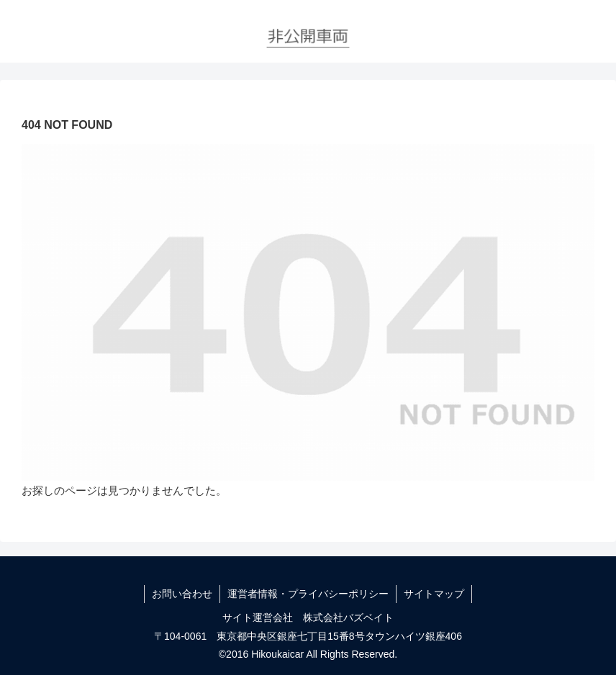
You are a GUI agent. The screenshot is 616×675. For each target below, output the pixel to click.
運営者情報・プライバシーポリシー (308, 594)
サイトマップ (434, 594)
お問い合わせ (182, 594)
